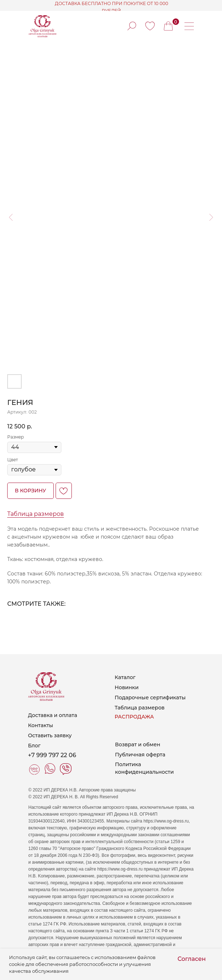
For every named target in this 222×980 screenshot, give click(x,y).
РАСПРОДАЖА (134, 717)
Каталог (125, 677)
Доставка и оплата (53, 715)
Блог (34, 746)
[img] (150, 26)
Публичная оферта (140, 755)
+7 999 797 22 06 (52, 755)
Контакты (41, 725)
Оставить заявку (50, 735)
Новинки (127, 687)
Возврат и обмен (138, 744)
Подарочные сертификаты (150, 698)
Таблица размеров (36, 514)
